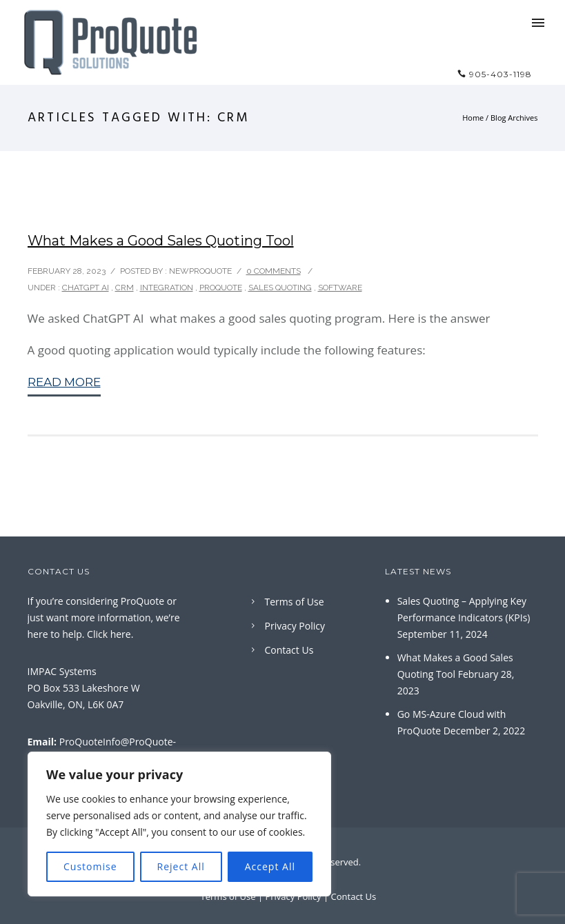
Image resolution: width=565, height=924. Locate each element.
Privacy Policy (295, 626)
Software (340, 288)
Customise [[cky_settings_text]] (90, 866)
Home (473, 118)
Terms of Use (295, 602)
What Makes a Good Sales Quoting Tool (161, 241)
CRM (125, 288)
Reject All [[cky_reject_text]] (181, 866)
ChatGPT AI (86, 288)
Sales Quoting (280, 288)
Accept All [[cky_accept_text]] (270, 866)
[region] (179, 824)
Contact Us (289, 650)
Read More (64, 382)
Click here (109, 634)
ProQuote (221, 288)
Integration (167, 288)
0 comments (274, 271)
